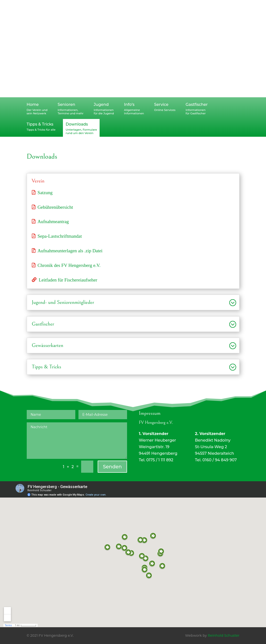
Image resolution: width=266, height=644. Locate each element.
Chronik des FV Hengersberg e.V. (69, 265)
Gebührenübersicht (55, 207)
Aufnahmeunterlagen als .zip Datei (70, 250)
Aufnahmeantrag (53, 221)
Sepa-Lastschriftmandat (60, 236)
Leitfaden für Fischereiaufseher (68, 280)
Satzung (45, 192)
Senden (112, 467)
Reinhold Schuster (223, 635)
